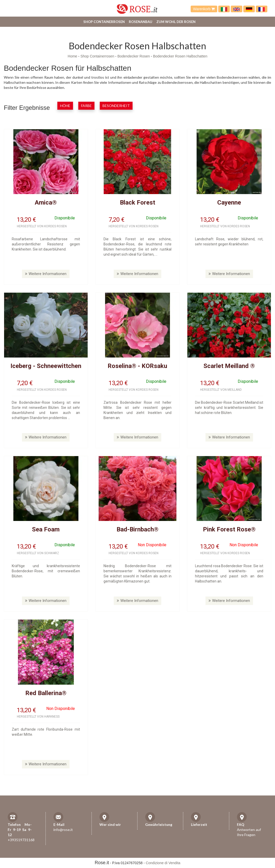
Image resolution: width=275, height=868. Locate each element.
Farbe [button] (86, 106)
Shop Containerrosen (104, 22)
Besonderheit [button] (116, 106)
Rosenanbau (141, 22)
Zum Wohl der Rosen (176, 22)
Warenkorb (204, 9)
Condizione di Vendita (163, 863)
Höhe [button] (65, 106)
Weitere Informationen (46, 274)
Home (72, 56)
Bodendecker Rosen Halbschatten (180, 56)
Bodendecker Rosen (134, 56)
